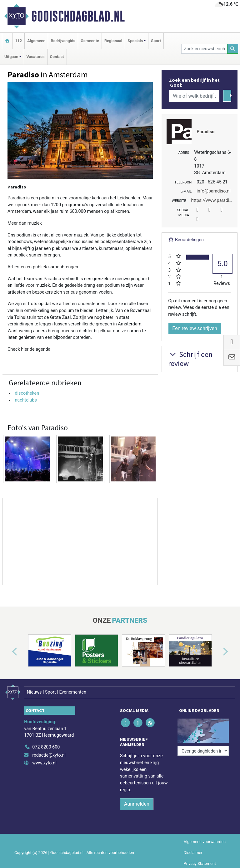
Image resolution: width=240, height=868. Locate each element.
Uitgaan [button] (11, 57)
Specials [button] (135, 41)
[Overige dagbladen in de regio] (203, 751)
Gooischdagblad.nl (78, 16)
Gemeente (90, 41)
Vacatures (36, 57)
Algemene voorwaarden (205, 842)
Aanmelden (137, 804)
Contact (57, 57)
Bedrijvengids (63, 41)
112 (18, 41)
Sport (156, 41)
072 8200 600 (46, 747)
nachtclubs (26, 400)
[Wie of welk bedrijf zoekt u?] (194, 96)
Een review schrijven (195, 328)
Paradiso (205, 132)
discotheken (27, 393)
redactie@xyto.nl (49, 755)
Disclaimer (193, 853)
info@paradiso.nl (213, 191)
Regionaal (113, 41)
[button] (7, 652)
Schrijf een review (190, 359)
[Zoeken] (233, 49)
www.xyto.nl (44, 763)
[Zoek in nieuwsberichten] (204, 49)
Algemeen (36, 41)
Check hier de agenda (29, 349)
